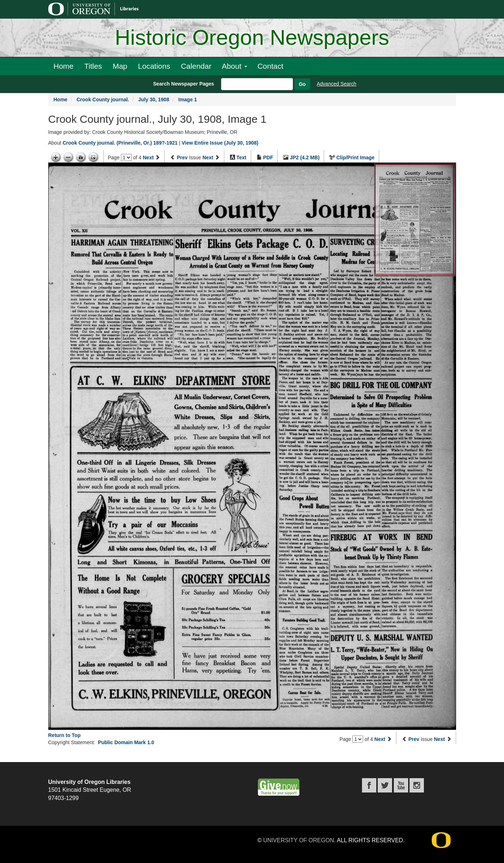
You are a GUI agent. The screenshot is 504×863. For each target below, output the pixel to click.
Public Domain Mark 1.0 (126, 742)
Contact (270, 66)
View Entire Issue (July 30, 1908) (220, 143)
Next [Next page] (148, 157)
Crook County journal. (103, 100)
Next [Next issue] (208, 157)
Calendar (196, 66)
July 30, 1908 (154, 100)
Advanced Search (337, 84)
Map (120, 66)
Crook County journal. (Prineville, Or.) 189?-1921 (120, 143)
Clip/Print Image (355, 157)
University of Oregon (299, 840)
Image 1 (188, 100)
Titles (93, 66)
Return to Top (65, 735)
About (234, 66)
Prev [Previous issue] (182, 157)
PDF (268, 157)
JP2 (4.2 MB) (305, 157)
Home (64, 66)
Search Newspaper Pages (184, 84)
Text (241, 157)
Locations (154, 66)
